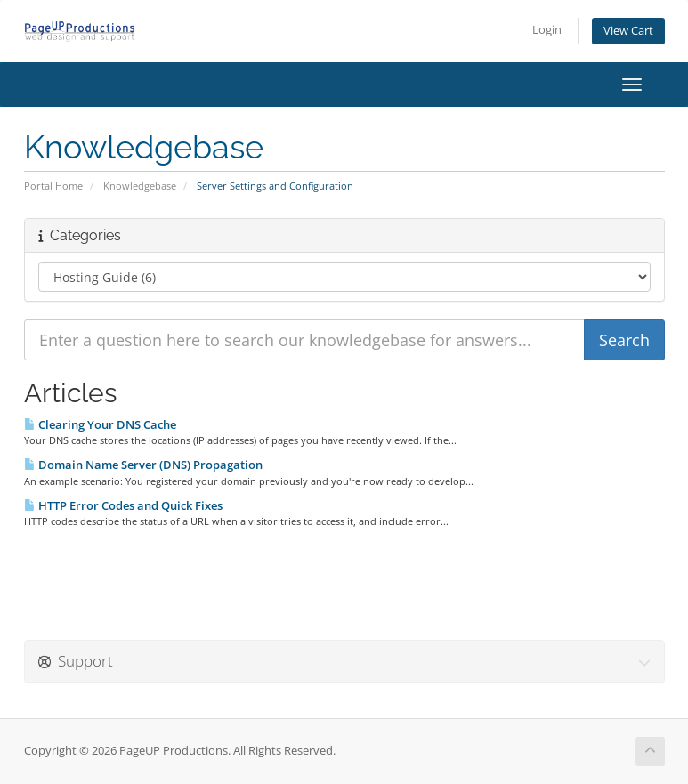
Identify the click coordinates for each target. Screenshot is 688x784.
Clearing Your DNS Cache (100, 424)
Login (547, 30)
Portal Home (53, 186)
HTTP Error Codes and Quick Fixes (123, 505)
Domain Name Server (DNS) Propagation (143, 465)
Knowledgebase (140, 186)
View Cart (628, 31)
